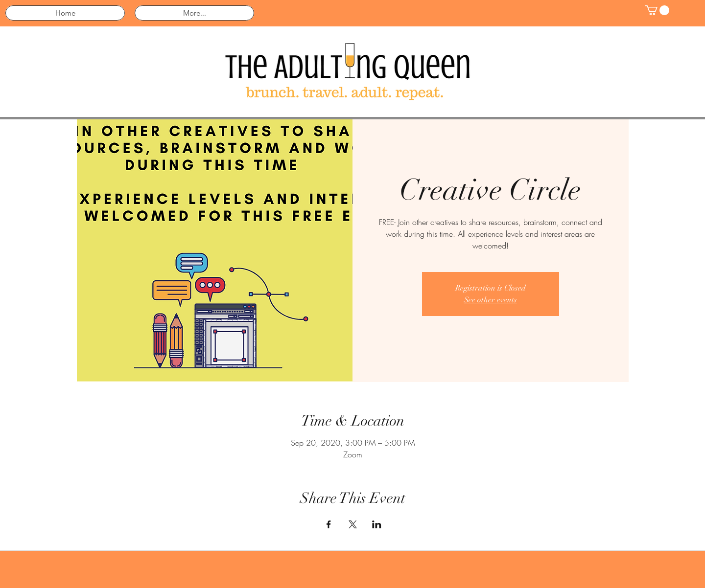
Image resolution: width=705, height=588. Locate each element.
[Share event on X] (353, 524)
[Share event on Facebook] (329, 524)
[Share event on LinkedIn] (377, 524)
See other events (491, 300)
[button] (657, 10)
